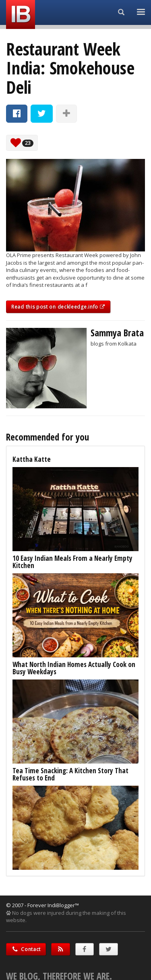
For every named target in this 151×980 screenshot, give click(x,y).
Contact (26, 949)
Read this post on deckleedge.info (58, 307)
